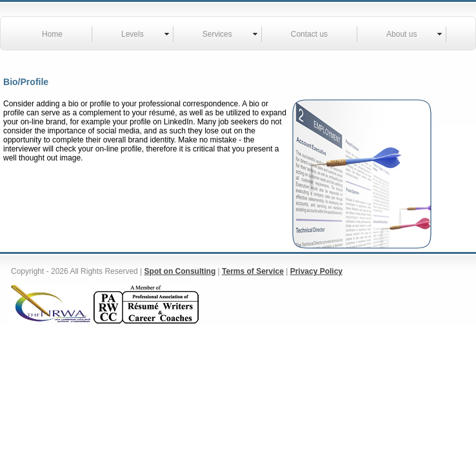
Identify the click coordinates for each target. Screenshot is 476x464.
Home (52, 34)
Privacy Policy (316, 271)
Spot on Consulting (180, 271)
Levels (133, 34)
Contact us (309, 34)
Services (217, 34)
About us (402, 34)
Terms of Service (253, 271)
